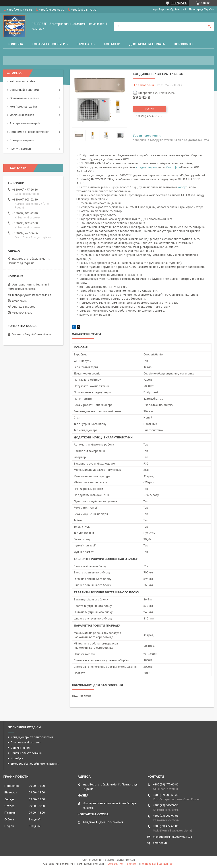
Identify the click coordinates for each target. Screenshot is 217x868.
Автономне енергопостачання (29, 132)
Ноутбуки (17, 758)
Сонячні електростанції (26, 753)
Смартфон (173, 167)
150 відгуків (179, 3)
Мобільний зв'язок (22, 115)
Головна (15, 44)
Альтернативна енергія (25, 123)
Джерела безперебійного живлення (35, 764)
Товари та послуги (49, 44)
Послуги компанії (21, 149)
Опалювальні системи (24, 98)
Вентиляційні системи (24, 90)
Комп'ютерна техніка (23, 107)
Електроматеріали (22, 140)
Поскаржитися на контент (122, 864)
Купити (149, 109)
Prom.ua (130, 860)
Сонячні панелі (20, 748)
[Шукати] (209, 26)
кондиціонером (147, 167)
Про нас (85, 44)
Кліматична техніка (22, 81)
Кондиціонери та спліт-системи (32, 737)
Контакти (112, 44)
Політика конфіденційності (157, 864)
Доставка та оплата (147, 44)
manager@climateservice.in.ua (32, 295)
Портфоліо (183, 44)
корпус (182, 187)
